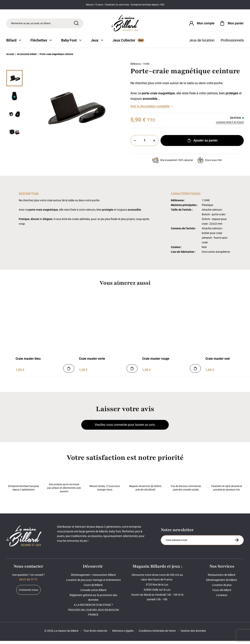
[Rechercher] (76, 24)
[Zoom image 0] (73, 111)
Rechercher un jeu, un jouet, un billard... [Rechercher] (32, 24)
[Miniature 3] (14, 135)
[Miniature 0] (14, 81)
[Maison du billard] (125, 24)
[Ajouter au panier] (69, 372)
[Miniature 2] (14, 117)
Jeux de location (202, 43)
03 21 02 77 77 (28, 583)
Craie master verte (92, 362)
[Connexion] (201, 24)
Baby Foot (71, 43)
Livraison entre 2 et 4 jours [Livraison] (230, 125)
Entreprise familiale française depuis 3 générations (24, 483)
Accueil (10, 57)
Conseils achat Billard (93, 593)
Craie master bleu (28, 362)
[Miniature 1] (14, 99)
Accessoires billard (27, 57)
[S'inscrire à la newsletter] (237, 543)
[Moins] (135, 144)
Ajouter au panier (202, 144)
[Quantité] (145, 144)
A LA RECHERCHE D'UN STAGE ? (93, 608)
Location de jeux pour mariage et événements (93, 583)
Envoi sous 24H (210, 163)
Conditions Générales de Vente (157, 634)
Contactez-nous (28, 593)
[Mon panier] (231, 24)
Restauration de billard (222, 578)
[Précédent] (14, 68)
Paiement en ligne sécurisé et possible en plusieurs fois (227, 483)
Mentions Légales (123, 634)
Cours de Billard (93, 588)
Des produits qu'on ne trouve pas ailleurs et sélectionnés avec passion (64, 483)
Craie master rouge (156, 362)
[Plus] (154, 144)
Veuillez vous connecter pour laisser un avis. (125, 428)
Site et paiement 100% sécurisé (173, 163)
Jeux (97, 43)
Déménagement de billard (222, 583)
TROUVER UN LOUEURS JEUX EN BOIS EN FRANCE (93, 615)
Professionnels (232, 43)
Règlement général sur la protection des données (93, 601)
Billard (14, 43)
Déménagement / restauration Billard (93, 578)
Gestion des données (193, 634)
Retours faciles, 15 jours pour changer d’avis (105, 483)
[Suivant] (14, 154)
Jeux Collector (128, 43)
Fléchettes (41, 43)
